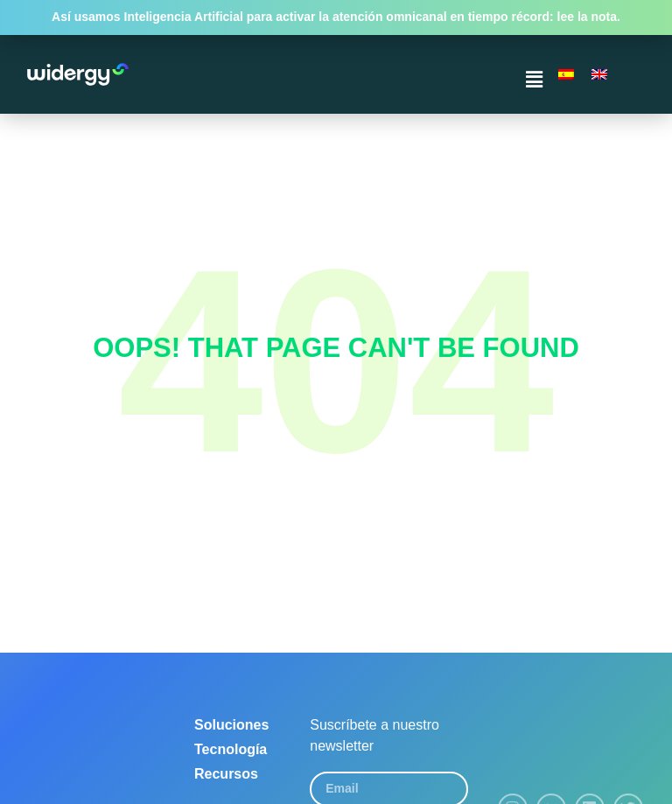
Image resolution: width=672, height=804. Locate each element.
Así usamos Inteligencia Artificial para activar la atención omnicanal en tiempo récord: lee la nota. (336, 17)
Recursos (226, 774)
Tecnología (231, 749)
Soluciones (231, 725)
